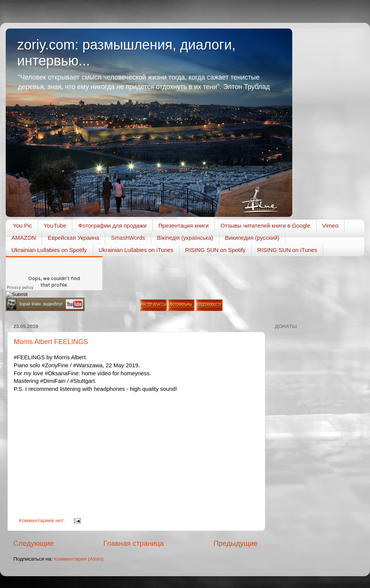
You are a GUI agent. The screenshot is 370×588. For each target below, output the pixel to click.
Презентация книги (184, 225)
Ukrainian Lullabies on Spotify (49, 250)
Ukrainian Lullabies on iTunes (136, 250)
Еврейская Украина (73, 238)
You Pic (22, 225)
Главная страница (134, 543)
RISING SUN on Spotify (215, 250)
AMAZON (24, 238)
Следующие (34, 543)
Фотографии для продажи (112, 225)
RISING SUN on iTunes (287, 250)
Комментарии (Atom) (79, 559)
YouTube (55, 225)
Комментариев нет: (43, 520)
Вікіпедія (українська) (185, 238)
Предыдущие (235, 543)
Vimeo (330, 225)
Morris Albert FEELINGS (51, 342)
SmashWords (128, 238)
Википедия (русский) (252, 238)
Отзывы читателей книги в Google (266, 225)
